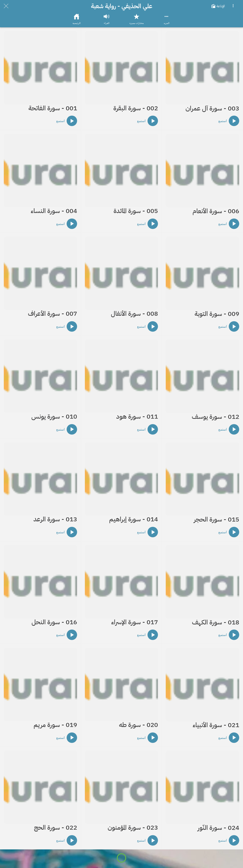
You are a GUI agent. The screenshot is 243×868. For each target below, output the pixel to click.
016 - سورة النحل (54, 622)
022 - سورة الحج (56, 828)
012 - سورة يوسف (215, 417)
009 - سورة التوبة (217, 314)
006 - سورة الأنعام (216, 211)
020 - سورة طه (138, 725)
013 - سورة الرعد (55, 519)
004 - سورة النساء (54, 211)
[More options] (233, 6)
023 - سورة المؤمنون (133, 828)
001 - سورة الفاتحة (53, 108)
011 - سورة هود (137, 417)
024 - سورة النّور (218, 828)
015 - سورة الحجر (217, 520)
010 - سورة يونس (54, 417)
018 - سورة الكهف (216, 622)
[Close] (6, 6)
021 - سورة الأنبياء (216, 725)
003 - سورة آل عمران (212, 108)
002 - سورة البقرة (136, 108)
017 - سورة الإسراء (135, 622)
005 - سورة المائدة (136, 211)
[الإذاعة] (220, 6)
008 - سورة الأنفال (134, 314)
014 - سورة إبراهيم (134, 519)
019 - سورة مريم (55, 725)
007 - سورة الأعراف (52, 314)
